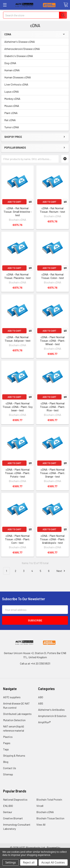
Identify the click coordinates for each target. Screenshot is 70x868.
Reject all (29, 862)
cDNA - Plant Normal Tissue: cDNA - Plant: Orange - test (53, 473)
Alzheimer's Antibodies (51, 710)
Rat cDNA (10, 120)
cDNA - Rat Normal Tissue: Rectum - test (52, 210)
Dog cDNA (10, 63)
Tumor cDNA (12, 127)
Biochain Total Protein (49, 799)
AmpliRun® (44, 722)
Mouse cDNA (12, 106)
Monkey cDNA (12, 99)
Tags (6, 749)
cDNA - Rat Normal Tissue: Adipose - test (18, 339)
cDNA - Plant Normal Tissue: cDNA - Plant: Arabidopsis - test (53, 539)
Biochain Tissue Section (50, 818)
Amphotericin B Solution (52, 716)
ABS (41, 703)
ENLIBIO (8, 806)
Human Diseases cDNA (18, 77)
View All (41, 824)
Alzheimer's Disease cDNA (20, 42)
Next (61, 571)
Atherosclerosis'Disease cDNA (22, 49)
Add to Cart (14, 202)
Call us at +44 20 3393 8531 (35, 663)
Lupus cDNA (12, 91)
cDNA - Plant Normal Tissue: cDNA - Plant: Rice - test (53, 407)
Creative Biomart (13, 818)
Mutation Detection (14, 720)
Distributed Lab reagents (17, 714)
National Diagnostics (15, 799)
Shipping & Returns (14, 755)
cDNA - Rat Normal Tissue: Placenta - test (17, 276)
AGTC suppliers (12, 697)
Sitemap (8, 774)
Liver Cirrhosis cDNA (16, 84)
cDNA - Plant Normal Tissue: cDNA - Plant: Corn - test (18, 539)
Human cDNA (12, 70)
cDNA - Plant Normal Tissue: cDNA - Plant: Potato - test (18, 473)
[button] (65, 159)
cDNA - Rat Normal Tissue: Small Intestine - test (18, 212)
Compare (30, 202)
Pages (7, 743)
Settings (11, 862)
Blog (6, 762)
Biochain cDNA (45, 812)
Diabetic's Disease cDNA (19, 56)
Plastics (8, 737)
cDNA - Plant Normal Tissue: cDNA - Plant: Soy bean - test (18, 407)
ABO (41, 697)
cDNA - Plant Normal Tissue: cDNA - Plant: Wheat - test (53, 341)
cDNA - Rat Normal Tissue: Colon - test (53, 276)
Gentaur (8, 812)
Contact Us (10, 768)
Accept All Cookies (53, 862)
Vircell (40, 806)
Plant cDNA (11, 113)
